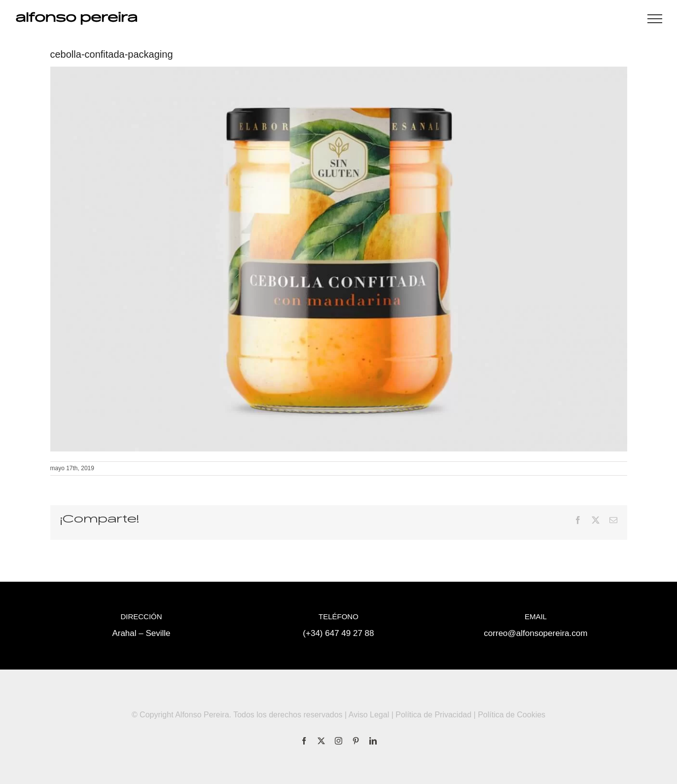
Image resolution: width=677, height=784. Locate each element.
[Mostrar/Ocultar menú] (655, 19)
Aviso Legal (369, 715)
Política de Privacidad (433, 715)
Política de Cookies (512, 715)
